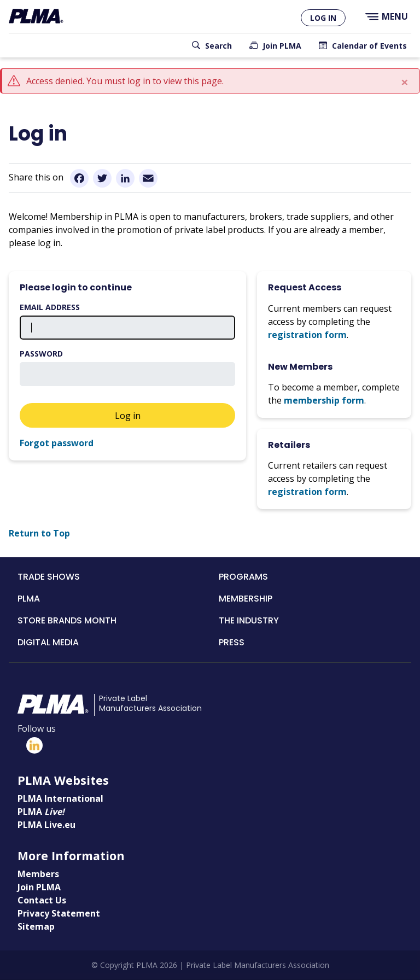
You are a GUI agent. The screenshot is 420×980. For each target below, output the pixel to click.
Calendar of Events (369, 46)
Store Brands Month (67, 620)
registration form (307, 335)
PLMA (29, 599)
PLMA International (60, 798)
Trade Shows (49, 577)
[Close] (405, 82)
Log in (323, 18)
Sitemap (36, 926)
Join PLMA (282, 46)
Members (38, 874)
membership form (324, 400)
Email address (50, 307)
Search (218, 46)
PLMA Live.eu (46, 825)
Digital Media (48, 642)
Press (232, 642)
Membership (246, 599)
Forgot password (57, 443)
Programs (243, 577)
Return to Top (39, 533)
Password (41, 354)
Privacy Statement (59, 913)
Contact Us (42, 900)
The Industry (249, 620)
